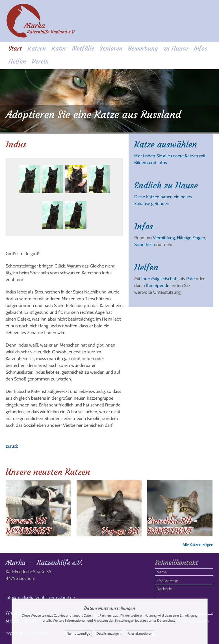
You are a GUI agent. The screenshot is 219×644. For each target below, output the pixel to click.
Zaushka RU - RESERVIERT (173, 526)
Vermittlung (164, 238)
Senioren (111, 48)
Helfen (17, 61)
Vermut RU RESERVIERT (28, 526)
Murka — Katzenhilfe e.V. (44, 563)
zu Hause (176, 48)
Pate (190, 279)
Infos (200, 48)
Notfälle (83, 48)
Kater (59, 48)
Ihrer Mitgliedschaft (160, 279)
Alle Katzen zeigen (198, 545)
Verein (40, 61)
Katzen (37, 48)
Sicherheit (144, 244)
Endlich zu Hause (166, 185)
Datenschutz (166, 620)
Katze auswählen (166, 144)
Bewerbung (143, 48)
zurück (12, 446)
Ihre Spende (158, 285)
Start (15, 48)
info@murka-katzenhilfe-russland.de (40, 598)
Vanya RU (120, 531)
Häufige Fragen (191, 238)
